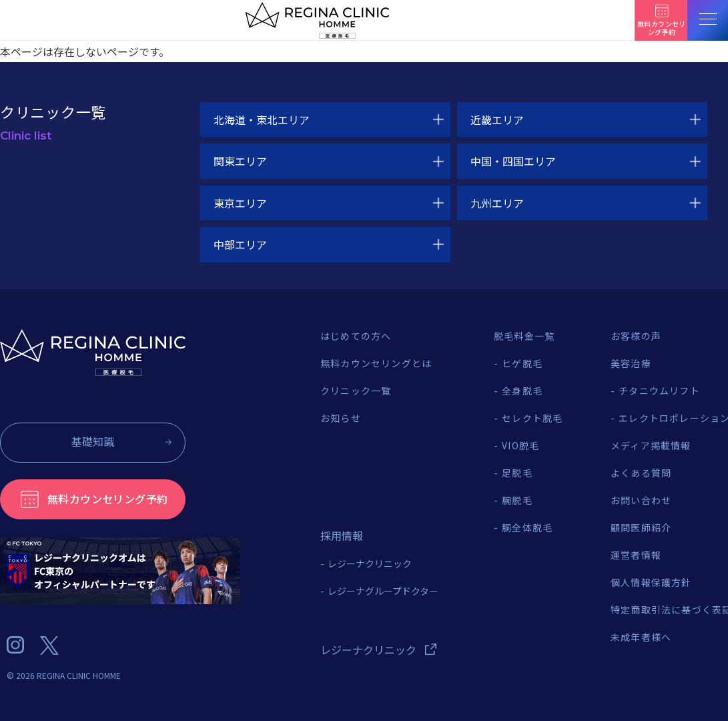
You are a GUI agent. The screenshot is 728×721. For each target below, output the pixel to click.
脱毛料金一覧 (524, 336)
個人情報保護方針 (651, 582)
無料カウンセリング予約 (107, 499)
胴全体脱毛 (527, 527)
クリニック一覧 (356, 391)
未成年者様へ (641, 637)
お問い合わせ (641, 500)
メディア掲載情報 (651, 445)
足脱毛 (517, 473)
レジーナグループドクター (383, 591)
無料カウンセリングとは (376, 363)
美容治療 (631, 363)
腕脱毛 (517, 500)
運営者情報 (636, 555)
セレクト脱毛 (532, 418)
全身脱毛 (522, 391)
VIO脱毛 (520, 445)
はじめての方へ (356, 336)
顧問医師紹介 (641, 527)
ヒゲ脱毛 (522, 363)
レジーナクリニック (370, 563)
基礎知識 (93, 441)
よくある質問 (641, 473)
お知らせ (341, 418)
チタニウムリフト (659, 391)
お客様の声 (636, 336)
